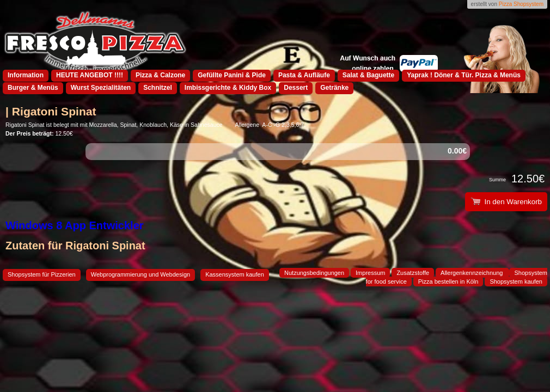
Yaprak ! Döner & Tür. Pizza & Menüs (464, 75)
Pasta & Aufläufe (304, 75)
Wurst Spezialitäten (101, 88)
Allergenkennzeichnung (472, 273)
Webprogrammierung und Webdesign (140, 274)
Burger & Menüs (33, 88)
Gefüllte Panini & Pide (232, 75)
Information (26, 75)
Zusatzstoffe (413, 273)
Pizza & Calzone (160, 75)
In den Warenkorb (506, 202)
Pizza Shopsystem (521, 4)
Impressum (370, 273)
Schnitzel (158, 88)
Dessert (296, 88)
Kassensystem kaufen (235, 274)
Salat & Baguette (368, 75)
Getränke (334, 88)
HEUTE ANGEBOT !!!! (90, 75)
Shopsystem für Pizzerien (42, 274)
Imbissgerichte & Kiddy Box (228, 88)
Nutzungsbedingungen (314, 273)
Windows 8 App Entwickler (75, 225)
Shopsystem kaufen (516, 281)
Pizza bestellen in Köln (448, 281)
